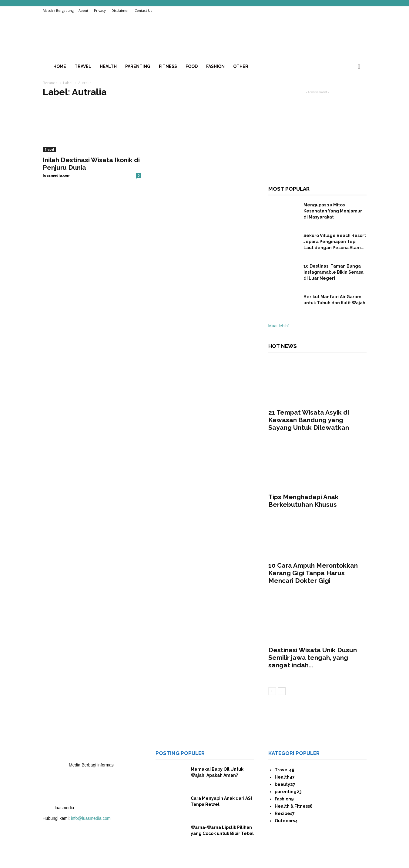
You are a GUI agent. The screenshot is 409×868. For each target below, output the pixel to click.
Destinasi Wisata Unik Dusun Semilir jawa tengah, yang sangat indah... (313, 658)
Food (192, 66)
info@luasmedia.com (91, 818)
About (83, 10)
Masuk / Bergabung (58, 10)
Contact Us (143, 10)
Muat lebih (279, 326)
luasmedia (65, 808)
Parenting (138, 66)
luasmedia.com (57, 175)
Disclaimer (120, 10)
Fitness (168, 66)
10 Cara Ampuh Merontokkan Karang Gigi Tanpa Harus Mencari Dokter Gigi (313, 573)
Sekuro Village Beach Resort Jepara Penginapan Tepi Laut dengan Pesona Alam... (335, 242)
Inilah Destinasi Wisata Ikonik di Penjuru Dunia (91, 164)
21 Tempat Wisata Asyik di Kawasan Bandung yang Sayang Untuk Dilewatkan (309, 420)
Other (241, 66)
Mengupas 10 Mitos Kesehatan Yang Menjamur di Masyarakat (333, 211)
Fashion (215, 66)
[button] (359, 67)
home (60, 66)
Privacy (100, 10)
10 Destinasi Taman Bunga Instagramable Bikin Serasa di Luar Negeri (334, 272)
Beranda (50, 83)
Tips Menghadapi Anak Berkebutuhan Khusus (303, 501)
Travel (83, 66)
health (108, 66)
